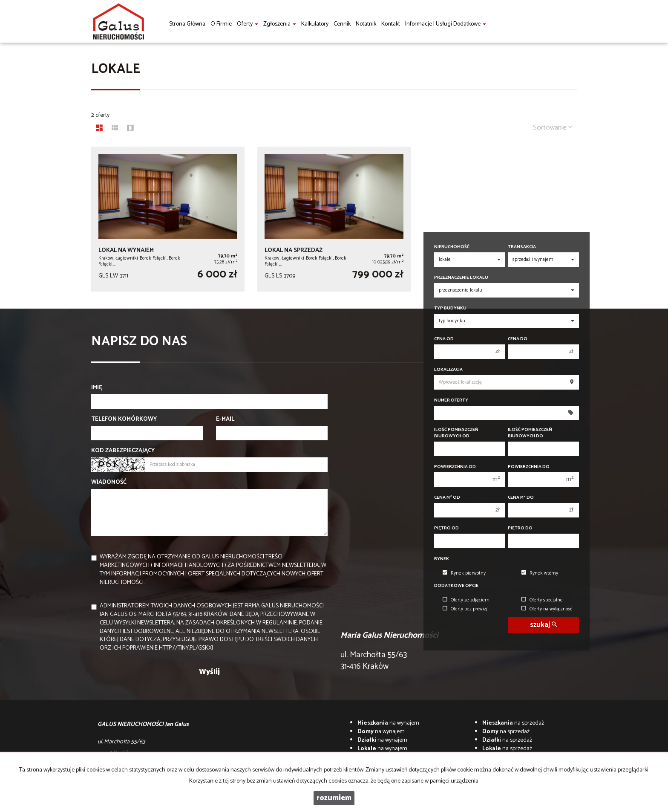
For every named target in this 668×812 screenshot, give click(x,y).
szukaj (543, 625)
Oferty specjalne (542, 600)
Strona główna (187, 24)
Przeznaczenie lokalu (461, 278)
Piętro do (520, 528)
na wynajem (388, 723)
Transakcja (522, 247)
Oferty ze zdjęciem (466, 600)
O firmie (221, 24)
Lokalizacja (448, 370)
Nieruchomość (452, 247)
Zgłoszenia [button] (280, 24)
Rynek (442, 559)
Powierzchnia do (529, 467)
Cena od (444, 339)
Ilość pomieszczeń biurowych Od (456, 433)
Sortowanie (553, 128)
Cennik (342, 24)
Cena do (518, 339)
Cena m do (521, 498)
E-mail (225, 419)
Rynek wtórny (540, 573)
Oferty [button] (248, 24)
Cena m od (447, 498)
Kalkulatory (315, 24)
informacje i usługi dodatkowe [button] (446, 24)
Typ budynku (450, 308)
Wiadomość (109, 483)
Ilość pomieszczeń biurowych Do (530, 433)
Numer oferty (451, 400)
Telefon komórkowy (124, 419)
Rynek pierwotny (464, 573)
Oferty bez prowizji (466, 609)
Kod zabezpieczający (123, 451)
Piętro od (446, 528)
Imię (97, 388)
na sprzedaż (513, 723)
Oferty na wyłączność (547, 609)
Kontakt (391, 24)
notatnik (366, 24)
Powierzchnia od (455, 467)
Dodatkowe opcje (456, 586)
